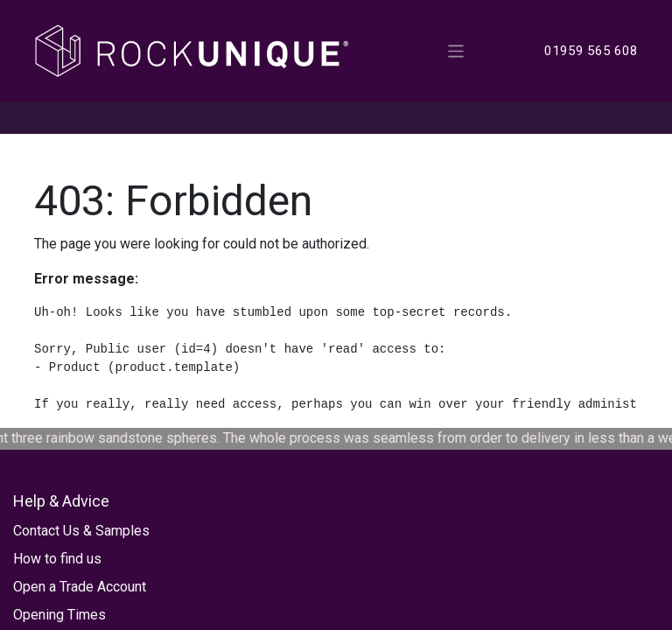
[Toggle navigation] (456, 50)
